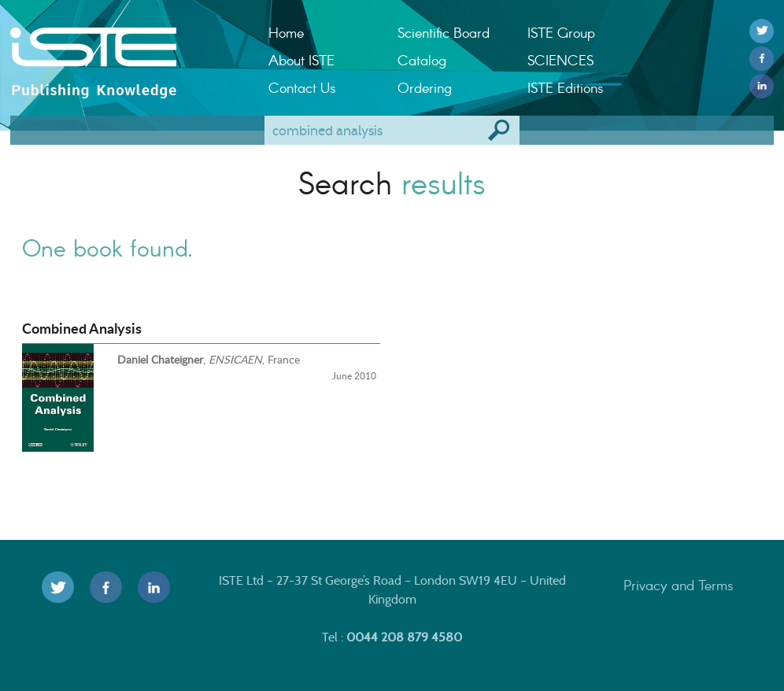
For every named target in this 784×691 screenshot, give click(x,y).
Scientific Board (444, 32)
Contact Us (302, 87)
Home (286, 32)
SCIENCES (560, 60)
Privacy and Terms (679, 585)
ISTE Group (561, 32)
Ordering (425, 87)
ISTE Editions (566, 87)
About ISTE (301, 60)
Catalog (422, 60)
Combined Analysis (82, 328)
